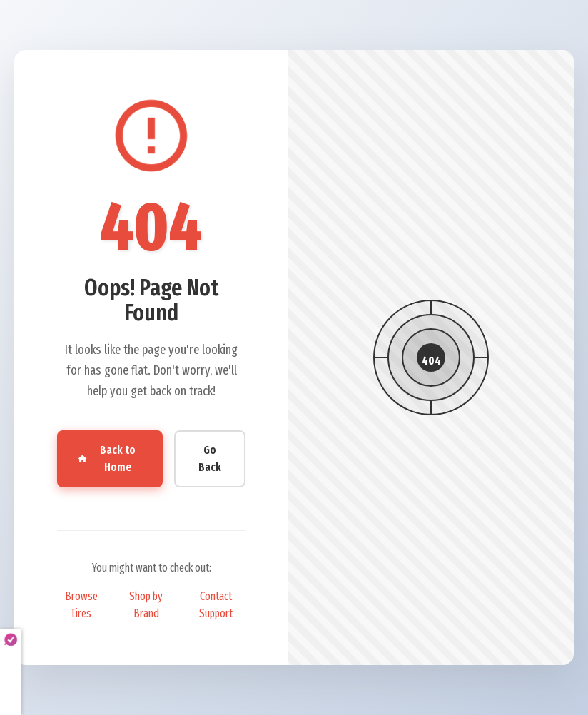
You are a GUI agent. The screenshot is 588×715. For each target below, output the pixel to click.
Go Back (210, 458)
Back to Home (106, 458)
